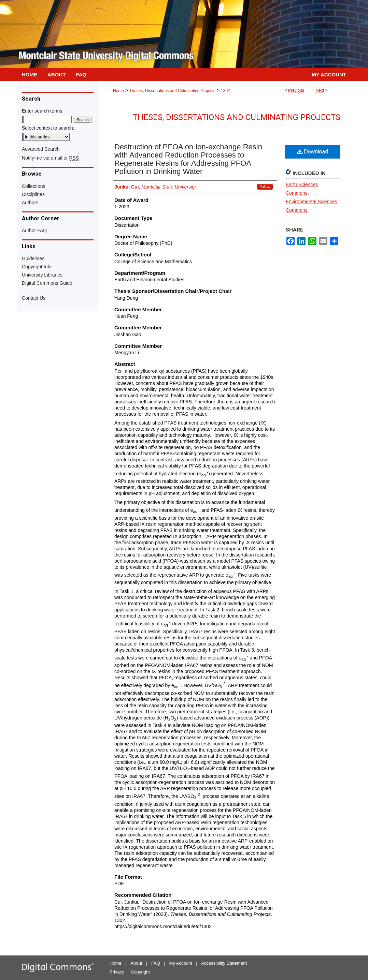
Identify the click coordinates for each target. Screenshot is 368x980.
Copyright (140, 972)
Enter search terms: (43, 111)
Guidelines (33, 258)
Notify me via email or (50, 158)
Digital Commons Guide (47, 283)
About (136, 963)
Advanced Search (41, 149)
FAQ (156, 963)
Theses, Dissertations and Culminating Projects (172, 91)
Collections (33, 186)
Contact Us (34, 298)
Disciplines (33, 194)
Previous (296, 90)
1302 (225, 91)
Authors (30, 203)
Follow (265, 187)
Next (320, 90)
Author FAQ (34, 231)
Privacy (117, 972)
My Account (181, 963)
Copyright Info (37, 267)
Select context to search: (48, 128)
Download (313, 152)
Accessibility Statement (224, 963)
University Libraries (42, 275)
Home (118, 91)
